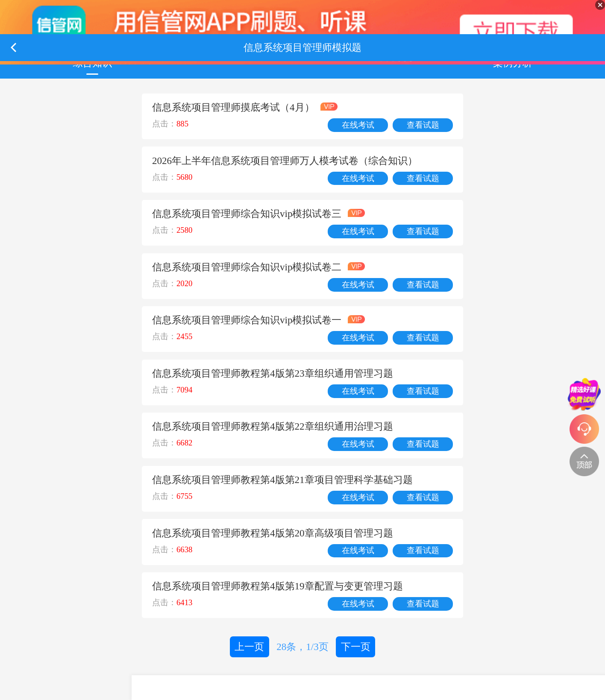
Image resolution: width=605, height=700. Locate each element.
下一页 (356, 647)
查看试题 (423, 125)
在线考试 (358, 125)
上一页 (249, 647)
